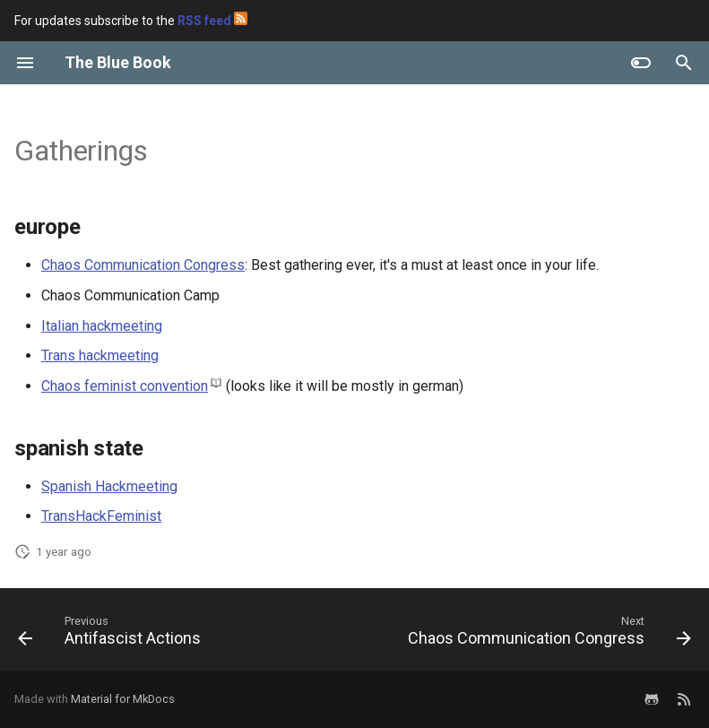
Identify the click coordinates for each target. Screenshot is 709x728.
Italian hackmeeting (102, 326)
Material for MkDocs (123, 699)
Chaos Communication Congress (143, 265)
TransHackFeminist (101, 516)
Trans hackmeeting (100, 355)
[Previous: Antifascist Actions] (112, 635)
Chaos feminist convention (125, 386)
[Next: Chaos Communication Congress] (547, 635)
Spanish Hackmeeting (109, 486)
